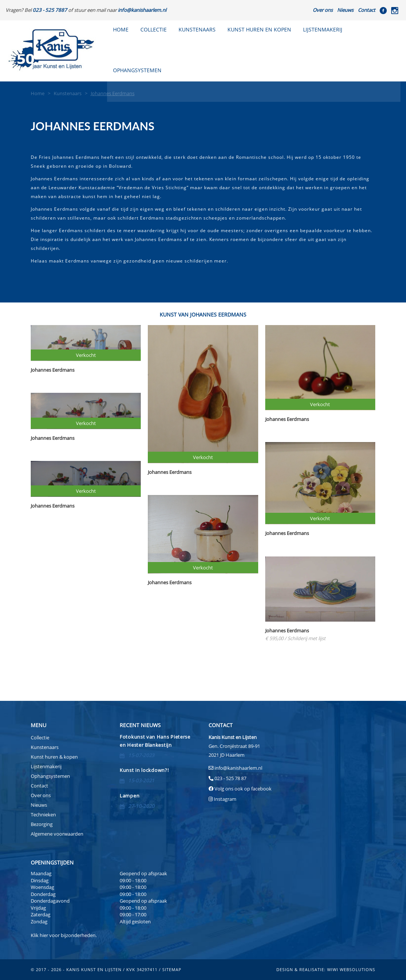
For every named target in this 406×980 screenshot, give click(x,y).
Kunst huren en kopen (259, 29)
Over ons (323, 10)
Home (121, 29)
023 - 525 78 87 (230, 778)
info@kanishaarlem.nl (238, 768)
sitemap (172, 969)
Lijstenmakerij (323, 29)
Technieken (43, 815)
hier (44, 935)
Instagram (225, 799)
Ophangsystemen (50, 776)
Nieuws (345, 10)
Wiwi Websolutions (351, 969)
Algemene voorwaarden (57, 834)
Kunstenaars (197, 29)
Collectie (154, 29)
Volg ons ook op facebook (242, 789)
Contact (367, 10)
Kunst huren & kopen (54, 757)
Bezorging (42, 824)
